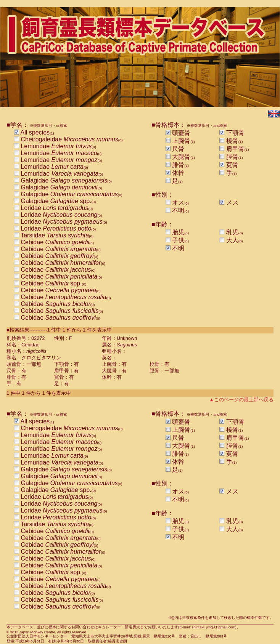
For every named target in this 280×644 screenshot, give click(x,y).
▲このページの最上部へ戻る (241, 400)
